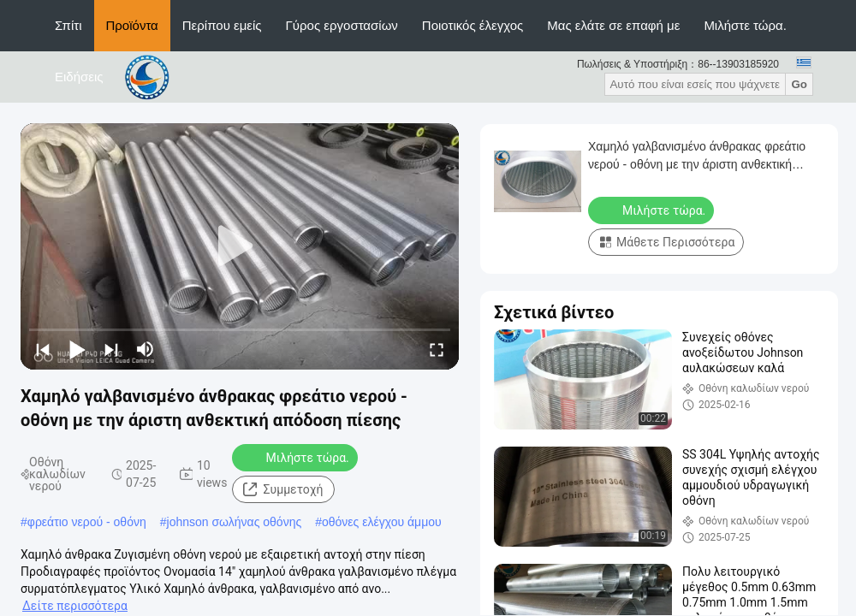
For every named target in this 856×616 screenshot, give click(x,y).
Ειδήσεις (79, 77)
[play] (240, 246)
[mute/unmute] (146, 349)
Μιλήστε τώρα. (745, 25)
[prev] (43, 349)
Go (799, 84)
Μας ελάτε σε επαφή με (613, 25)
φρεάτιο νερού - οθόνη (87, 522)
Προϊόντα (132, 25)
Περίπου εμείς (222, 25)
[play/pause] (77, 349)
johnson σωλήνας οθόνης (235, 522)
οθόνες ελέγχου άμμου (382, 522)
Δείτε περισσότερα (75, 606)
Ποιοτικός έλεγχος (473, 25)
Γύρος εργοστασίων (342, 25)
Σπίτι (68, 25)
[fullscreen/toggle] (437, 349)
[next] (111, 349)
